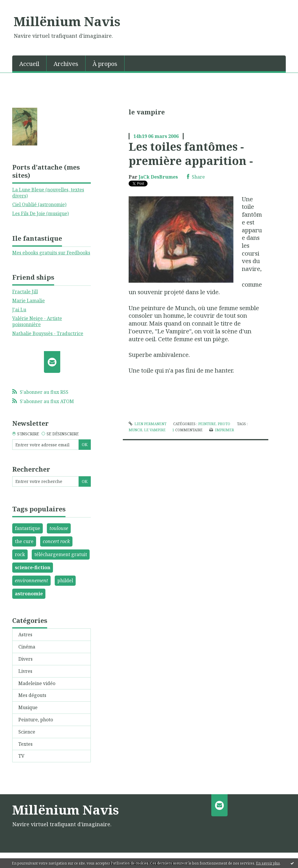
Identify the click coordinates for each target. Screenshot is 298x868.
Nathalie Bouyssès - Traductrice (48, 333)
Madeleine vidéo (37, 683)
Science (27, 732)
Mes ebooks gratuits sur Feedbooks (51, 253)
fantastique (28, 528)
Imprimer (222, 430)
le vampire (155, 430)
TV (21, 756)
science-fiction (33, 567)
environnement (31, 581)
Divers (25, 659)
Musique (28, 707)
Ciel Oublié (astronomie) (39, 204)
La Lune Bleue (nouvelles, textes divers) (48, 193)
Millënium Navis (67, 21)
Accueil (29, 64)
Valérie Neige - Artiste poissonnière (37, 321)
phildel (65, 581)
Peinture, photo (36, 720)
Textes (25, 744)
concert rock (56, 541)
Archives (66, 64)
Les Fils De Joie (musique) (40, 213)
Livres (25, 671)
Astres (25, 635)
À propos (105, 64)
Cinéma (27, 647)
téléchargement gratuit (61, 554)
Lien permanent (148, 424)
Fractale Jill (25, 292)
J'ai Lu (19, 310)
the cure (24, 541)
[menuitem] (29, 63)
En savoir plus (268, 863)
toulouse (59, 528)
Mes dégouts (32, 695)
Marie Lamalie (29, 301)
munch (135, 430)
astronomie (29, 594)
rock (20, 554)
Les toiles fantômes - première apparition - (191, 153)
